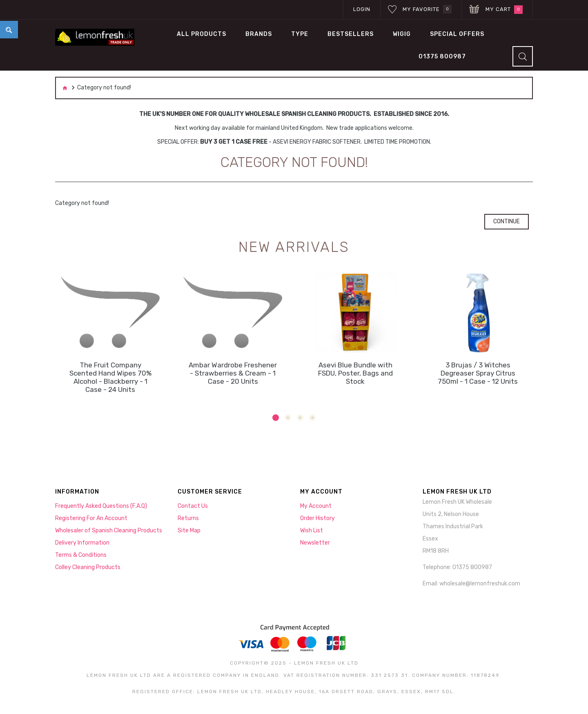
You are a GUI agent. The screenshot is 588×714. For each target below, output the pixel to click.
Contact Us (193, 506)
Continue (507, 221)
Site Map (189, 530)
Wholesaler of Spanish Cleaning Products (109, 530)
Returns (188, 518)
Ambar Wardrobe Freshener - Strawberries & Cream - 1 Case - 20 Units (233, 373)
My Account (316, 506)
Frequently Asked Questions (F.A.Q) (101, 506)
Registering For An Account (91, 518)
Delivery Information (82, 543)
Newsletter (315, 543)
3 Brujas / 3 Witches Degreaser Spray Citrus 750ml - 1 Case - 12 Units (478, 373)
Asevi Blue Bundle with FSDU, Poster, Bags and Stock (355, 373)
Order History (317, 518)
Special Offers (457, 34)
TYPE (300, 34)
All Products (202, 34)
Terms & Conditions (81, 555)
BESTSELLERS (351, 34)
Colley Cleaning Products (88, 567)
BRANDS (259, 34)
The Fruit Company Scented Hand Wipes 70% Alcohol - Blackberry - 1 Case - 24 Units (110, 377)
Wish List (312, 530)
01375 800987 (442, 57)
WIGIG (402, 34)
